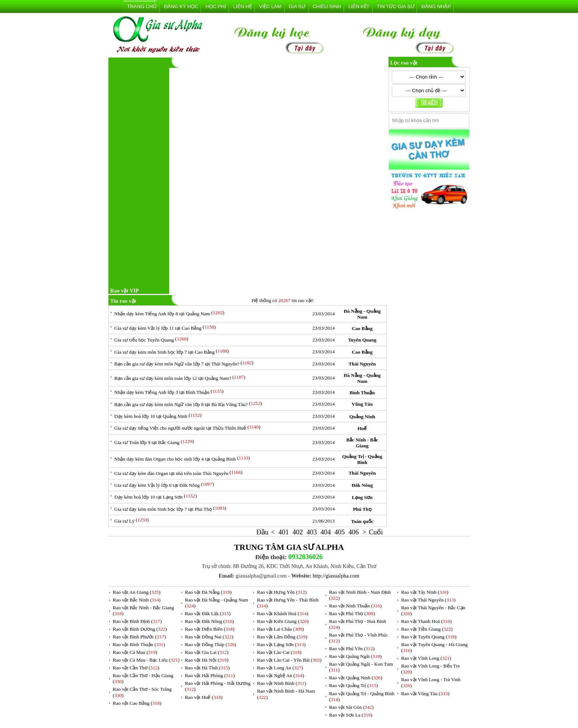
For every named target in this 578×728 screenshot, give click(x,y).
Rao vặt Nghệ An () (281, 675)
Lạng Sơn (362, 497)
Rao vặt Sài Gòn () (351, 707)
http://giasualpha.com (336, 576)
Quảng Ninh (362, 417)
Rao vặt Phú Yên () (352, 649)
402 (298, 532)
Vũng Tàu (362, 404)
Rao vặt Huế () (204, 697)
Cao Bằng (362, 328)
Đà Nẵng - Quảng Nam (362, 314)
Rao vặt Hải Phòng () (210, 675)
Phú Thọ (362, 509)
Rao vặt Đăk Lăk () (208, 613)
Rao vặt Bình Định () (137, 621)
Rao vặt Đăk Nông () (210, 621)
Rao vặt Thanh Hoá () (426, 621)
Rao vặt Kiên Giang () (283, 621)
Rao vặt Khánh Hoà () (283, 613)
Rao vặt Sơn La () (351, 715)
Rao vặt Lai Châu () (280, 629)
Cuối (376, 532)
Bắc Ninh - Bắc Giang (362, 443)
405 (340, 532)
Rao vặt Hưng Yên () (282, 592)
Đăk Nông (362, 485)
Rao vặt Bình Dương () (140, 629)
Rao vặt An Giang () (137, 592)
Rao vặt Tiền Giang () (427, 629)
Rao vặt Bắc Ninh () (137, 600)
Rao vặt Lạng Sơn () (281, 644)
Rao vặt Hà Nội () (207, 660)
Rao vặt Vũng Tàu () (425, 694)
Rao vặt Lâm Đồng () (282, 637)
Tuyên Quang (362, 340)
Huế (362, 428)
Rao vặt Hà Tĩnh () (208, 668)
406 (354, 532)
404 (325, 532)
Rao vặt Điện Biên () (210, 629)
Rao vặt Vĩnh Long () (426, 658)
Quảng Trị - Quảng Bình (362, 459)
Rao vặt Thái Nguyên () (428, 600)
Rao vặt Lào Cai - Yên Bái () (289, 660)
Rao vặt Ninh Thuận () (356, 606)
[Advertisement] (140, 172)
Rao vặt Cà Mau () (135, 652)
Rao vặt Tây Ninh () (425, 592)
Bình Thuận (362, 393)
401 (284, 532)
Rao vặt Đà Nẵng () (208, 592)
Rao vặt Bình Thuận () (139, 644)
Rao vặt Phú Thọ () (352, 613)
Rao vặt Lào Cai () (279, 652)
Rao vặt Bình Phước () (139, 637)
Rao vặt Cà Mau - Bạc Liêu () (146, 660)
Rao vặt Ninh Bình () (281, 683)
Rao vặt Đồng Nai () (209, 637)
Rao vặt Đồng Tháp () (211, 644)
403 (311, 532)
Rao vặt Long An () (280, 668)
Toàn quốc (362, 521)
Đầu (263, 532)
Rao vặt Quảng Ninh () (356, 678)
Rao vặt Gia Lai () (207, 652)
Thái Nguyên (362, 364)
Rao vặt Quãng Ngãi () (356, 656)
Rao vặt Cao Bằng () (137, 703)
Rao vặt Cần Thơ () (136, 668)
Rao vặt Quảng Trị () (354, 685)
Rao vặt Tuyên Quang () (429, 637)
